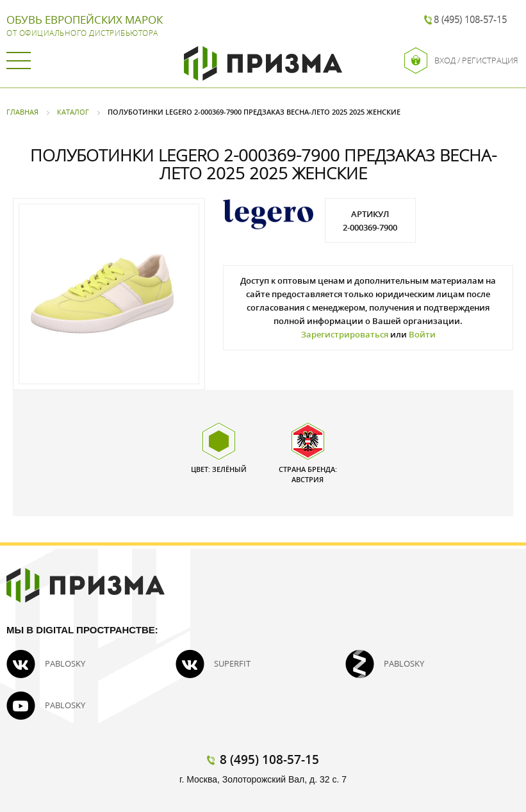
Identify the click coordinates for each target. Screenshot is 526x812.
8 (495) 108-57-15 (470, 20)
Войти (422, 334)
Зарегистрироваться (345, 334)
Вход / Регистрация (461, 61)
